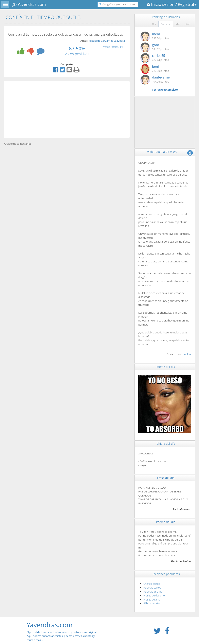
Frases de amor (152, 599)
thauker (186, 354)
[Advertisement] (67, 109)
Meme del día (166, 367)
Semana (166, 24)
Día (154, 24)
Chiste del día (166, 444)
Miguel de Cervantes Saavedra (107, 41)
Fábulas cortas (152, 603)
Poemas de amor (153, 592)
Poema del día (166, 522)
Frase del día (166, 478)
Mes (178, 24)
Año (188, 24)
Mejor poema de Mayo (162, 152)
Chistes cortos (152, 584)
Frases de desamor (155, 595)
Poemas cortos (152, 588)
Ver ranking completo (165, 90)
